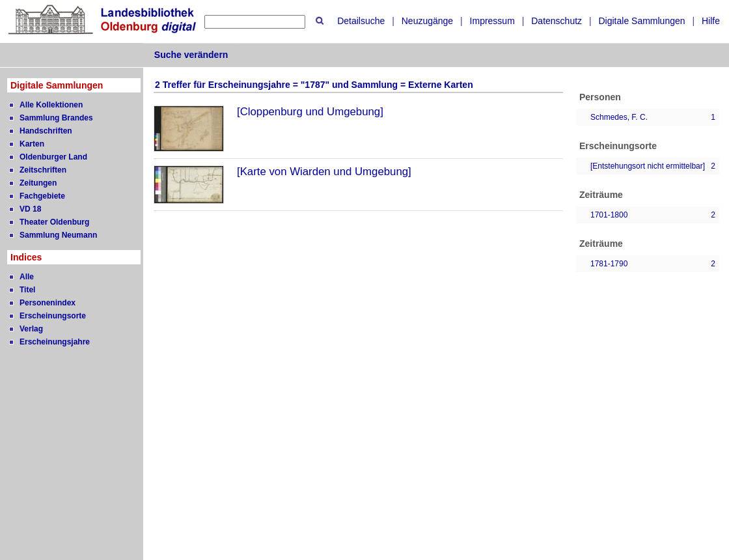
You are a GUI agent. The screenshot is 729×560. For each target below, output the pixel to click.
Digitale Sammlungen (641, 21)
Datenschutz (557, 21)
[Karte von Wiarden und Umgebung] (324, 172)
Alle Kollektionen (51, 105)
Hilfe (711, 21)
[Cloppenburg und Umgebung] (310, 112)
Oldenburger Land (53, 157)
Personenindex (48, 303)
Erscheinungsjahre (55, 342)
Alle (27, 277)
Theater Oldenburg (54, 222)
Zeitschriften (43, 170)
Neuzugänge (427, 21)
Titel (27, 290)
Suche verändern (191, 55)
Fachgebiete (42, 196)
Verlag (31, 329)
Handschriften (46, 131)
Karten (32, 144)
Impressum (492, 21)
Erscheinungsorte (53, 316)
